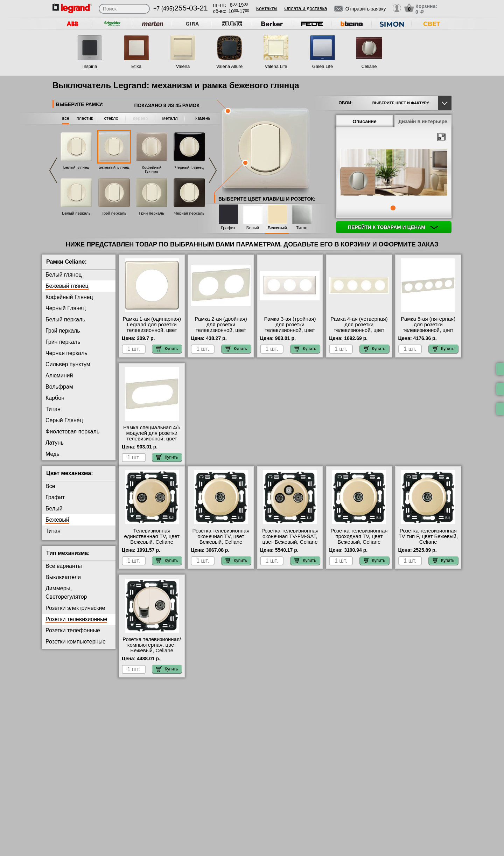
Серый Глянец (64, 420)
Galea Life (323, 66)
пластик (85, 118)
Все (50, 492)
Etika (136, 66)
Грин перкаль (152, 213)
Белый (253, 228)
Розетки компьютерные (76, 647)
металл (170, 118)
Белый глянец (76, 167)
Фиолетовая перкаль (72, 432)
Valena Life (276, 66)
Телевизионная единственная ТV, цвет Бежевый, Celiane (152, 542)
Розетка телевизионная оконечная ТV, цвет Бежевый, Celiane (221, 542)
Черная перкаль (189, 213)
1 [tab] (393, 208)
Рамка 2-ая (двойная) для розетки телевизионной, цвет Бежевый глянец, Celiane (221, 330)
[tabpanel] (394, 173)
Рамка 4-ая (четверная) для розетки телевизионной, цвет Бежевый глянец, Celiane (359, 330)
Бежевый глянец (114, 167)
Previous (53, 170)
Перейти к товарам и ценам (393, 227)
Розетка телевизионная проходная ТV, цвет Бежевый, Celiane (359, 542)
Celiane (369, 66)
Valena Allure (230, 66)
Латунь (55, 443)
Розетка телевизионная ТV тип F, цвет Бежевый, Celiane (428, 542)
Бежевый (277, 228)
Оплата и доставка (306, 8)
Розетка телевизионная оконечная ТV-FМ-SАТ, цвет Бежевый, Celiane (290, 542)
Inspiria (90, 66)
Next (213, 170)
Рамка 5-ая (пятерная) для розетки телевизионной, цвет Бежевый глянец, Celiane (428, 330)
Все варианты (64, 572)
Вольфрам (59, 387)
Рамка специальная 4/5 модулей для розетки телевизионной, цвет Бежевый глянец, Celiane (152, 439)
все (66, 118)
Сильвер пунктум (68, 364)
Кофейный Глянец (152, 169)
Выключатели (63, 583)
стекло (111, 118)
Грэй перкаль (114, 213)
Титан (302, 228)
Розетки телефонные (73, 636)
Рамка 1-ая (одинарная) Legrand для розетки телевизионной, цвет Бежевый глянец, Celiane (152, 330)
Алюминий (59, 375)
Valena (183, 66)
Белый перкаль (76, 213)
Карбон (55, 398)
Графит (228, 228)
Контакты (267, 8)
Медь (52, 454)
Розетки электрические (75, 614)
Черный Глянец (190, 167)
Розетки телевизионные (76, 625)
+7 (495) (181, 9)
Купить (167, 349)
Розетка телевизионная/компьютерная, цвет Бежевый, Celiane (152, 650)
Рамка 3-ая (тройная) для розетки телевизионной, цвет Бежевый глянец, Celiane (290, 330)
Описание (365, 121)
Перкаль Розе (63, 465)
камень (203, 118)
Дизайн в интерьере (423, 121)
